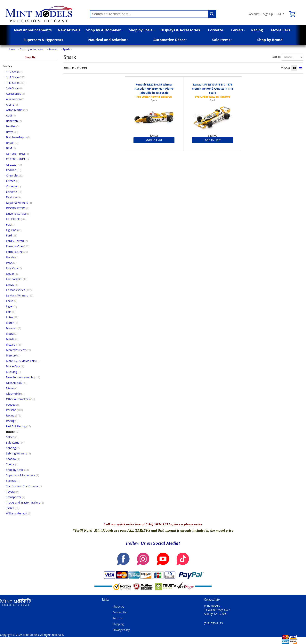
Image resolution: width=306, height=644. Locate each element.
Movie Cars (282, 30)
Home (11, 49)
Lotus (10, 317)
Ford (9, 235)
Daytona (11, 197)
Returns (118, 618)
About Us (118, 607)
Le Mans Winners (17, 295)
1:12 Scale (12, 72)
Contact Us (120, 612)
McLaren (12, 344)
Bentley (11, 126)
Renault (53, 49)
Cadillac (11, 170)
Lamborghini (14, 279)
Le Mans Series (16, 290)
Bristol (10, 143)
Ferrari (238, 30)
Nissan (10, 388)
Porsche (11, 410)
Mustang (12, 372)
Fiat (8, 225)
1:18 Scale (12, 77)
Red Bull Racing (16, 426)
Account (254, 14)
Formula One (14, 246)
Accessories (13, 94)
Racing (258, 30)
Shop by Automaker (105, 30)
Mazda (10, 339)
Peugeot (11, 404)
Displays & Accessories (181, 30)
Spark (66, 49)
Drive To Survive (16, 214)
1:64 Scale (12, 88)
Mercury (11, 355)
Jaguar (10, 274)
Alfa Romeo (13, 99)
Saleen (10, 437)
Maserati (12, 328)
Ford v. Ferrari (15, 241)
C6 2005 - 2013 (15, 159)
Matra (10, 334)
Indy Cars (12, 268)
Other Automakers (18, 399)
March (10, 323)
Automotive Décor (170, 40)
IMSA (9, 263)
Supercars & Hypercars (43, 40)
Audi (9, 115)
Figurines (12, 230)
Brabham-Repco (16, 137)
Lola (9, 312)
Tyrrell (10, 508)
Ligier (10, 306)
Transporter (14, 497)
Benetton (12, 121)
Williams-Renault (17, 513)
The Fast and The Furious (22, 486)
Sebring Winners (16, 453)
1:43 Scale (12, 83)
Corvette (216, 30)
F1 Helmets (13, 219)
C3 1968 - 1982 (15, 154)
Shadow (11, 459)
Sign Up (268, 14)
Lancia (10, 285)
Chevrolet (12, 175)
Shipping (118, 624)
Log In (280, 14)
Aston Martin (14, 110)
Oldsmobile (13, 394)
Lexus (10, 301)
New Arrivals (69, 30)
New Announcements (33, 30)
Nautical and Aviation (108, 40)
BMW (9, 132)
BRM (9, 148)
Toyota (10, 492)
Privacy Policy (121, 630)
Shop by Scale (142, 30)
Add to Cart (154, 140)
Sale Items (222, 40)
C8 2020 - (12, 165)
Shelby (10, 464)
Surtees (11, 481)
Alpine (10, 105)
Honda (10, 257)
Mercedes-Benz (16, 350)
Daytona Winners (17, 203)
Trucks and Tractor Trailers (23, 502)
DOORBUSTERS (16, 208)
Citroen (11, 181)
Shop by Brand (270, 40)
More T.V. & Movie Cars (21, 361)
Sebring (11, 448)
